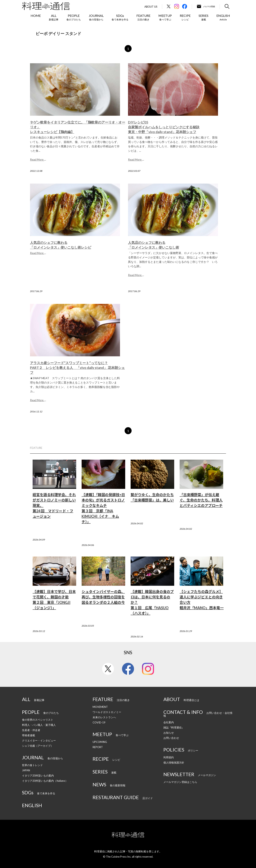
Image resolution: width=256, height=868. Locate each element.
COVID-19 (99, 722)
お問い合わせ (171, 738)
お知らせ (169, 733)
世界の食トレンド (32, 765)
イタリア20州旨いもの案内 (38, 776)
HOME (36, 16)
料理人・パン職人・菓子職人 (39, 725)
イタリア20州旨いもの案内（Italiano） (45, 781)
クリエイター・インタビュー (39, 740)
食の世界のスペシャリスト (38, 720)
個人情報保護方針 (174, 763)
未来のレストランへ (104, 717)
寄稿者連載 (28, 735)
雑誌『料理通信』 (174, 727)
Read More (37, 159)
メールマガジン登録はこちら (180, 782)
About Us (151, 7)
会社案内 (169, 722)
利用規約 (169, 757)
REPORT (98, 747)
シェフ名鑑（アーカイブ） (38, 746)
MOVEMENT (100, 707)
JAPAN (26, 770)
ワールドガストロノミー (107, 712)
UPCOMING (100, 742)
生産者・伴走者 (31, 730)
